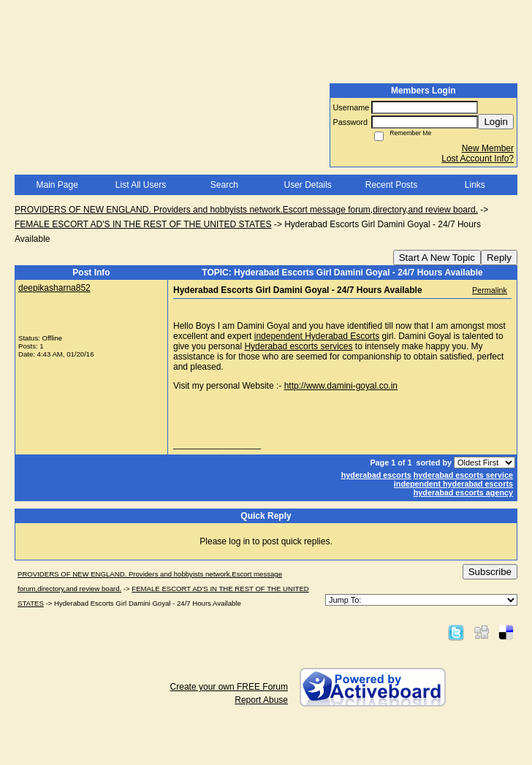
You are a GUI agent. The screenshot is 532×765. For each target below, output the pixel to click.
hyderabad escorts (376, 475)
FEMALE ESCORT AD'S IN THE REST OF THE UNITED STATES (143, 224)
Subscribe (490, 572)
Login (496, 122)
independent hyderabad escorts (453, 484)
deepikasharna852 (54, 288)
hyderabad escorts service (463, 475)
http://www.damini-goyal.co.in (341, 386)
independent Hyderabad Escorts (317, 336)
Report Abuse (261, 700)
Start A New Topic (437, 258)
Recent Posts (391, 185)
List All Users (141, 185)
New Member (488, 148)
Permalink (490, 290)
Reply (499, 258)
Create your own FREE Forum (229, 687)
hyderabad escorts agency (463, 492)
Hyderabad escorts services (298, 346)
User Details (307, 185)
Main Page (57, 185)
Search (224, 185)
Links (475, 185)
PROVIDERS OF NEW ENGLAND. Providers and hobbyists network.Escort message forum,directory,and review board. (246, 210)
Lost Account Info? (478, 159)
